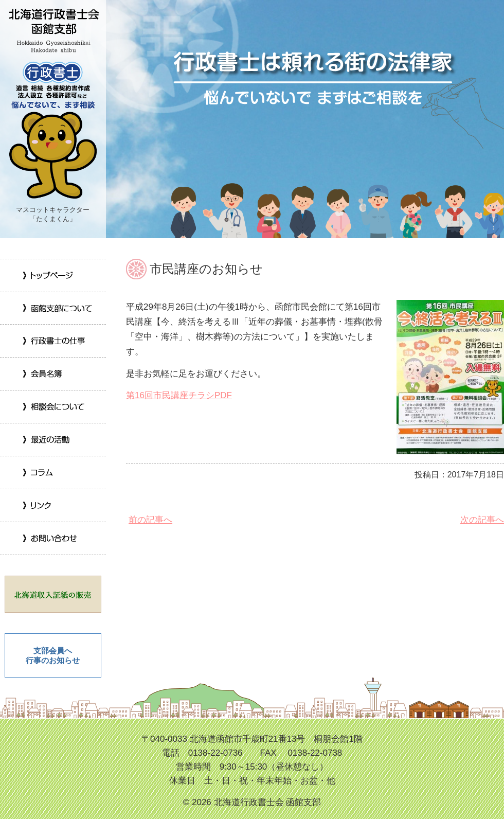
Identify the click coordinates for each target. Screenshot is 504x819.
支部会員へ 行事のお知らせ (53, 656)
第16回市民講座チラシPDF (179, 395)
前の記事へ (149, 520)
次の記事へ (481, 520)
